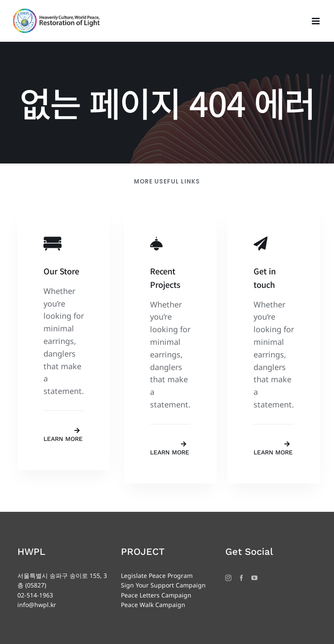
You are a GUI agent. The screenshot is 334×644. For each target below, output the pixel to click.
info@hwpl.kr (37, 605)
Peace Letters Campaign (156, 595)
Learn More (63, 439)
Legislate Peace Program (157, 576)
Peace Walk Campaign (153, 605)
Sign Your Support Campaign (163, 585)
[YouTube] (254, 578)
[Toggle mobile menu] (316, 21)
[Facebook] (241, 578)
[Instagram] (228, 578)
